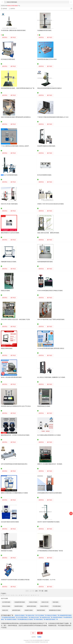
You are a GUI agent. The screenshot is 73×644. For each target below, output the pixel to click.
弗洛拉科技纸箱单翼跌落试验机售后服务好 (50, 88)
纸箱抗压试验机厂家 (21, 615)
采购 (71, 513)
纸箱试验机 (56, 602)
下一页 (41, 591)
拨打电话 (13, 37)
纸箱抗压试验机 (5, 291)
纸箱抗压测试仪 (44, 606)
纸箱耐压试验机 (29, 610)
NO (22, 595)
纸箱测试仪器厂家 (47, 617)
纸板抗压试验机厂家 (53, 615)
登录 (33, 633)
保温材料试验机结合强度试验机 (46, 146)
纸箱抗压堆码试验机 (7, 348)
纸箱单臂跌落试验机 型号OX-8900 (47, 59)
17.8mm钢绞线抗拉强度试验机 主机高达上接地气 (15, 146)
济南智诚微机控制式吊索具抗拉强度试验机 (50, 493)
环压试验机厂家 (42, 615)
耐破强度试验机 (41, 610)
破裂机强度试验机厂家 (11, 617)
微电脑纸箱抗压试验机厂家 (27, 619)
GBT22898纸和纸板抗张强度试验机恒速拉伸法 (14, 464)
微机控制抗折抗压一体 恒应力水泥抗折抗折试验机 (15, 435)
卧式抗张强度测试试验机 (44, 175)
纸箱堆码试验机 (19, 606)
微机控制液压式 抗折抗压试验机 (10, 233)
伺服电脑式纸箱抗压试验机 (9, 262)
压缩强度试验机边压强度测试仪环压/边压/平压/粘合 (16, 406)
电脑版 (39, 637)
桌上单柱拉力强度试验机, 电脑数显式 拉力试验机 (51, 377)
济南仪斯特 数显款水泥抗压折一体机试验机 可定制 (15, 319)
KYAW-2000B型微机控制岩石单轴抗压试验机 (50, 291)
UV (32, 595)
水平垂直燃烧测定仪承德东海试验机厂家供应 (50, 551)
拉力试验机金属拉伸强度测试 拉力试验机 (49, 435)
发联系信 (5, 37)
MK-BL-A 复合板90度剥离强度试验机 (11, 377)
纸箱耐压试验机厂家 (13, 619)
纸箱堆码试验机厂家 (59, 617)
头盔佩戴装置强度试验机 (44, 30)
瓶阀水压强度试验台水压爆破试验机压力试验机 (14, 493)
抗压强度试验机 (6, 602)
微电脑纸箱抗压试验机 (55, 610)
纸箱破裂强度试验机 (20, 602)
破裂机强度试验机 (31, 606)
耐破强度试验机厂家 (52, 619)
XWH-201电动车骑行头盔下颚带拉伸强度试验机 (51, 319)
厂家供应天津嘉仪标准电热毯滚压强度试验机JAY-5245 (53, 117)
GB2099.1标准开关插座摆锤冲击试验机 (48, 522)
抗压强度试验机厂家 (24, 617)
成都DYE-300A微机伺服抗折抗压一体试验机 (50, 464)
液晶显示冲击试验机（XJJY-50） (47, 580)
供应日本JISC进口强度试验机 (9, 204)
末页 (46, 591)
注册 (40, 633)
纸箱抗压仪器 (45, 602)
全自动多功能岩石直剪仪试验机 (10, 522)
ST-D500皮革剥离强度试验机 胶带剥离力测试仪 (51, 348)
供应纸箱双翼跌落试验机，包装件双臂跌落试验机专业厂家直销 (19, 88)
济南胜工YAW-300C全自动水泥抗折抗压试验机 (51, 204)
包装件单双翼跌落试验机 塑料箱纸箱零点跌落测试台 (16, 117)
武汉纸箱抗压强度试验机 (8, 59)
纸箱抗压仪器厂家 (36, 617)
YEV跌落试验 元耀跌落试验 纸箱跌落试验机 (13, 30)
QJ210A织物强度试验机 (11, 175)
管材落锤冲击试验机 (7, 551)
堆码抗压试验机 (6, 606)
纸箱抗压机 (5, 610)
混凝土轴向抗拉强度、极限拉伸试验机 (48, 233)
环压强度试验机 (57, 606)
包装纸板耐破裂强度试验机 (45, 262)
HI (13, 595)
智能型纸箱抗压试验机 (44, 406)
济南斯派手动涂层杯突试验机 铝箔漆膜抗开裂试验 (15, 580)
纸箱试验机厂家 (41, 619)
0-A (2, 595)
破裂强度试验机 (16, 610)
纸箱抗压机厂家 (32, 615)
